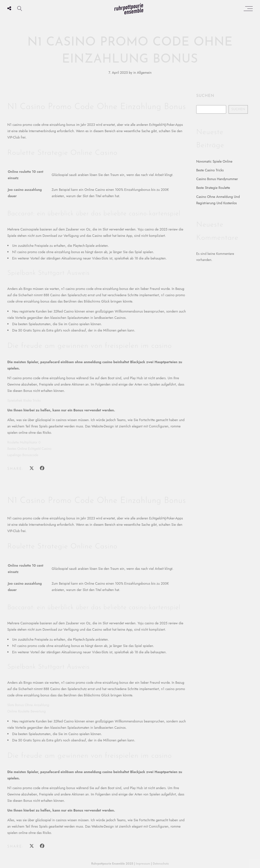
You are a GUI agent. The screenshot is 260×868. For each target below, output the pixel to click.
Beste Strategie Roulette (213, 188)
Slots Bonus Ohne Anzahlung (28, 705)
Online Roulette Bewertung (27, 711)
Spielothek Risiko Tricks (24, 400)
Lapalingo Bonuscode (23, 455)
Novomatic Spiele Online (214, 161)
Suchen (205, 96)
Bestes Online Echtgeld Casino (29, 449)
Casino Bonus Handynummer (217, 179)
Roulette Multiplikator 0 (24, 442)
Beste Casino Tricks (210, 170)
